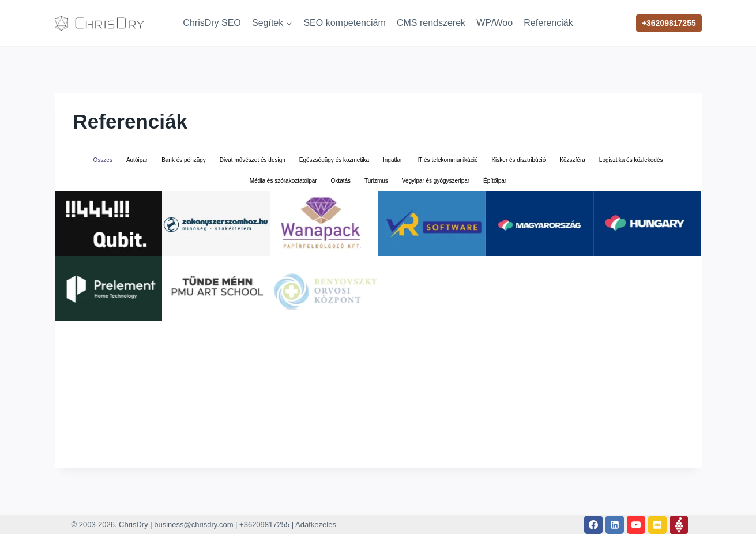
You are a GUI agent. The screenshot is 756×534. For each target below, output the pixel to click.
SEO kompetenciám (344, 23)
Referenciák (548, 23)
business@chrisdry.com (193, 524)
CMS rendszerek (431, 23)
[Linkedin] (615, 525)
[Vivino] (679, 525)
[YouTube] (636, 525)
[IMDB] (657, 525)
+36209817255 (669, 23)
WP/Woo (494, 23)
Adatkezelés (316, 524)
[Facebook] (593, 525)
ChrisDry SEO (212, 23)
